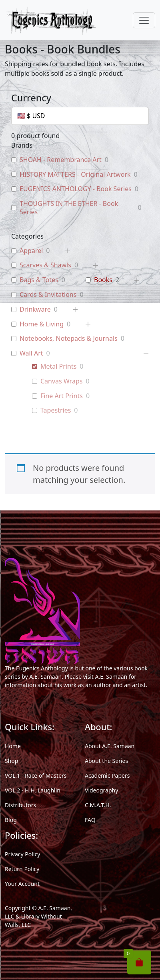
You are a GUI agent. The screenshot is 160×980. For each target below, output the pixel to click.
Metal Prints (58, 367)
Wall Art (31, 353)
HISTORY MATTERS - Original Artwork (75, 175)
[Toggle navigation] (144, 20)
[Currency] (80, 116)
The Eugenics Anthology (36, 668)
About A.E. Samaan (110, 746)
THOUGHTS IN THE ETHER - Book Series (69, 208)
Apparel (31, 251)
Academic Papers (107, 776)
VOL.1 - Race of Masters (36, 776)
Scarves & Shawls (45, 265)
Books (103, 280)
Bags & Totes (39, 280)
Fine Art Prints (62, 396)
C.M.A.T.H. (98, 805)
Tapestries (56, 410)
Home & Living (42, 324)
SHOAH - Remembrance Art (61, 160)
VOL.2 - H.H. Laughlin (33, 790)
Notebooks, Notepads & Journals (69, 339)
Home (13, 746)
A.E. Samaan (45, 677)
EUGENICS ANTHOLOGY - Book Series (76, 189)
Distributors (20, 805)
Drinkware (35, 309)
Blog (11, 820)
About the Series (106, 761)
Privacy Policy (22, 854)
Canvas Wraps (61, 381)
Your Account (22, 884)
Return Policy (22, 869)
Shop (11, 761)
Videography (101, 790)
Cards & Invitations (48, 295)
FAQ (90, 820)
